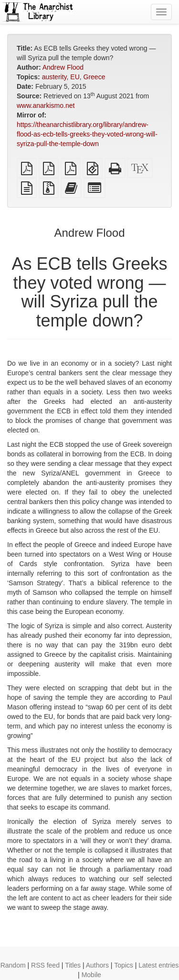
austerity (54, 77)
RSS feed (45, 965)
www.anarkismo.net (46, 105)
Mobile (91, 975)
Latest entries (158, 965)
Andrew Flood (63, 67)
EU (75, 77)
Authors (97, 965)
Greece (95, 77)
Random (13, 965)
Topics (124, 965)
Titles (73, 965)
